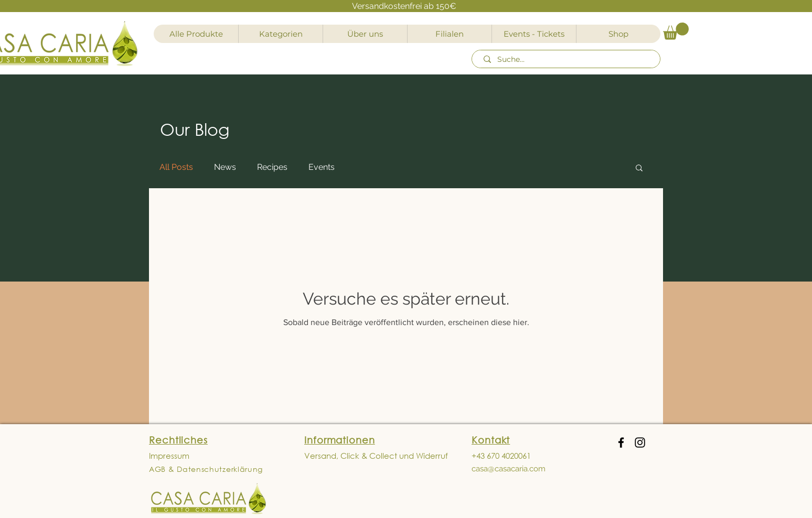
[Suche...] (568, 60)
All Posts (176, 167)
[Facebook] (621, 443)
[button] (676, 31)
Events (322, 167)
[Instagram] (640, 443)
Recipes (272, 167)
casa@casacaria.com (509, 469)
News (225, 167)
